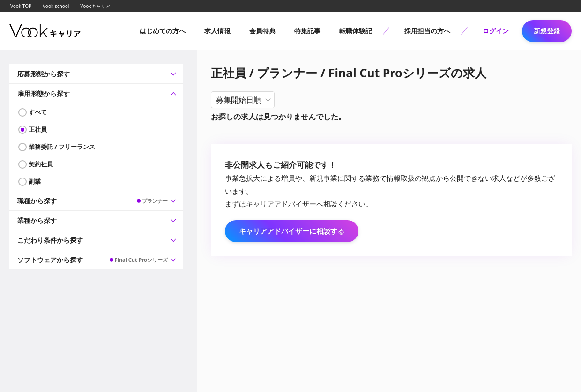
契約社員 (41, 164)
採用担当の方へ (427, 31)
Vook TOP (21, 6)
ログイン (496, 31)
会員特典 (262, 31)
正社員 (38, 129)
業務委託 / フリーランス (62, 147)
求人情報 (217, 31)
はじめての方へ (163, 31)
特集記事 (307, 31)
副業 (35, 181)
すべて (38, 112)
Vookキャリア (95, 6)
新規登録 (547, 31)
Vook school (56, 6)
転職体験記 (356, 31)
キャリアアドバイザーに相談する (292, 231)
